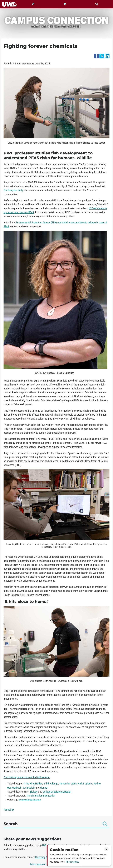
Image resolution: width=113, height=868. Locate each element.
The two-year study (13, 190)
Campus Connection (56, 20)
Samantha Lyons (68, 784)
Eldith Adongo (51, 784)
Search (55, 824)
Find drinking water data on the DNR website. (27, 777)
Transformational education (41, 796)
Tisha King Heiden (33, 784)
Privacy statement (38, 864)
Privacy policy (72, 862)
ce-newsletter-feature (30, 800)
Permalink (9, 810)
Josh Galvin (29, 788)
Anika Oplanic (85, 784)
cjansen (44, 788)
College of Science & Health (57, 792)
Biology (34, 792)
